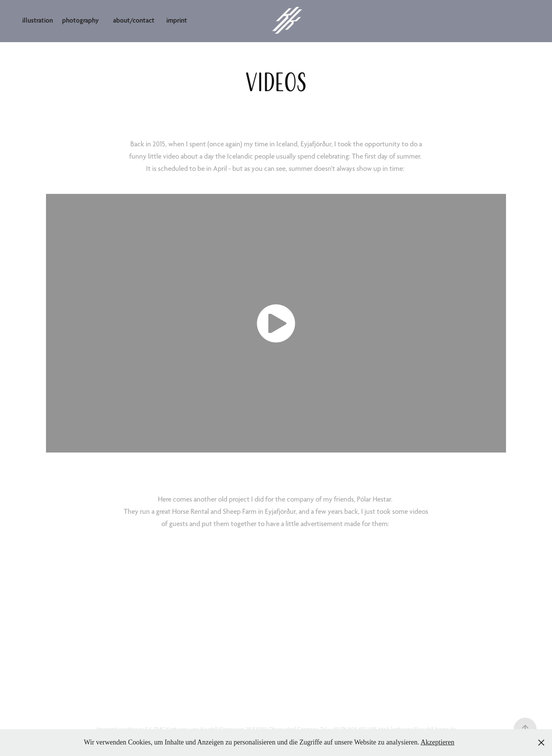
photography (80, 20)
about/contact (134, 20)
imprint (177, 20)
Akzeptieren (437, 742)
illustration (38, 20)
